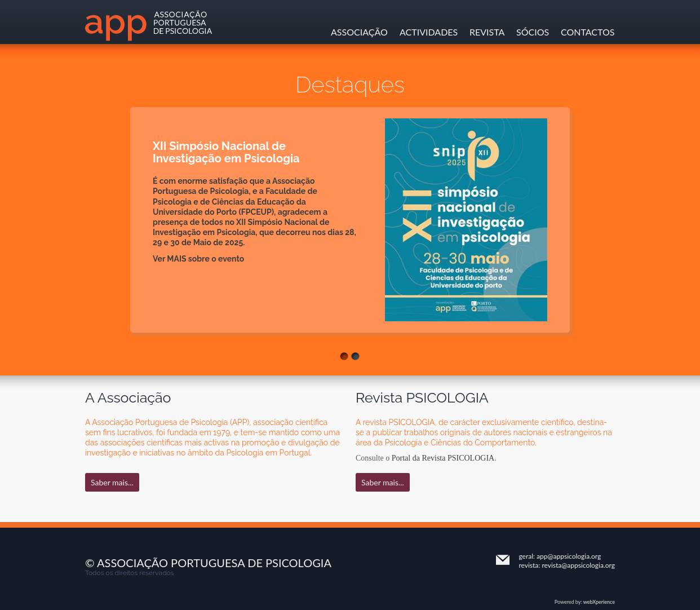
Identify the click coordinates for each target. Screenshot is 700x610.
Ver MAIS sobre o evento (198, 259)
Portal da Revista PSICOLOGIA (443, 458)
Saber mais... (112, 482)
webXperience (599, 602)
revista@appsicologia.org (578, 565)
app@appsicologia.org (569, 556)
